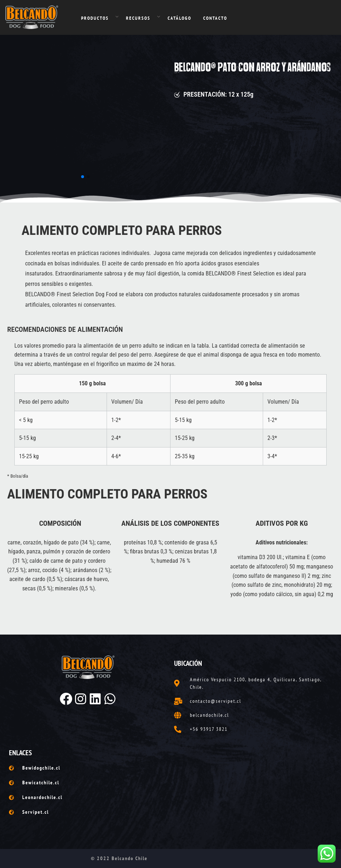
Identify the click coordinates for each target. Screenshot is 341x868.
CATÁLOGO (179, 18)
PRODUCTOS (95, 18)
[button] (83, 177)
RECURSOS (138, 18)
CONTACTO (215, 18)
